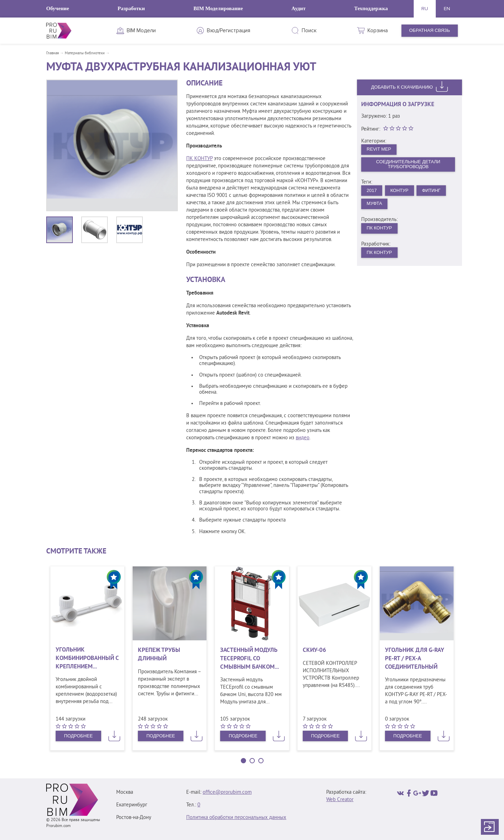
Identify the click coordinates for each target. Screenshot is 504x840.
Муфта (374, 203)
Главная (52, 53)
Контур (399, 190)
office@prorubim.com (227, 793)
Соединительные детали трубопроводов (408, 164)
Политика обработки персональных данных (236, 818)
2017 (372, 190)
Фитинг (431, 190)
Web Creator (340, 800)
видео (303, 438)
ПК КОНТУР (199, 159)
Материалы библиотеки (85, 53)
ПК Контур (379, 228)
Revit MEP (379, 149)
